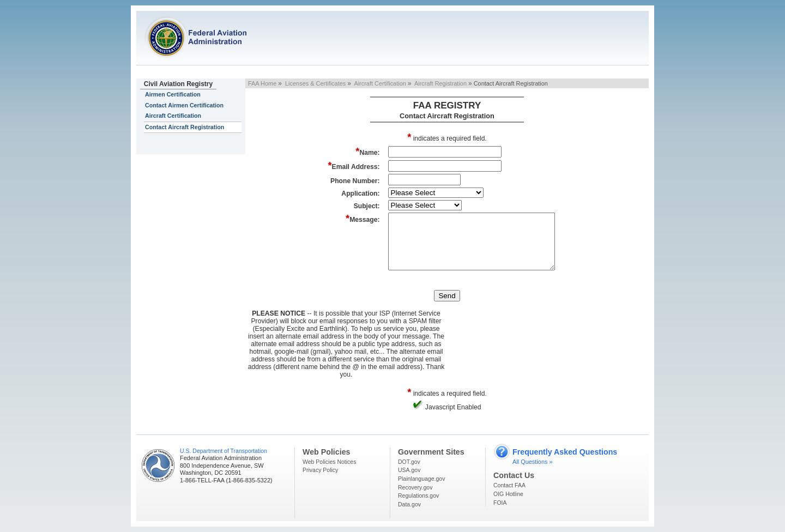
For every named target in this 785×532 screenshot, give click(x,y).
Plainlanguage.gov (421, 479)
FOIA (500, 503)
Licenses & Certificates (315, 83)
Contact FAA (509, 485)
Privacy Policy (320, 470)
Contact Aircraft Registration (185, 127)
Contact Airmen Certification (184, 105)
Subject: (367, 206)
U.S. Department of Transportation (224, 451)
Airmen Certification (173, 94)
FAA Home (262, 83)
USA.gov (409, 470)
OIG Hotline (508, 494)
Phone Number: (355, 181)
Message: (363, 218)
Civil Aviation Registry (178, 84)
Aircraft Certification (173, 116)
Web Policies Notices (329, 462)
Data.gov (409, 504)
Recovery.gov (415, 487)
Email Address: (354, 165)
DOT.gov (409, 462)
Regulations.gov (418, 495)
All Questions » (533, 462)
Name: (367, 151)
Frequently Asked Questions (565, 452)
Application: (360, 194)
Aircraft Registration (440, 83)
